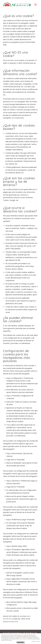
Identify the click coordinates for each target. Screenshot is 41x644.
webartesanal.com (10, 621)
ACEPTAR (20, 642)
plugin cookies (36, 641)
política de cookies (21, 639)
